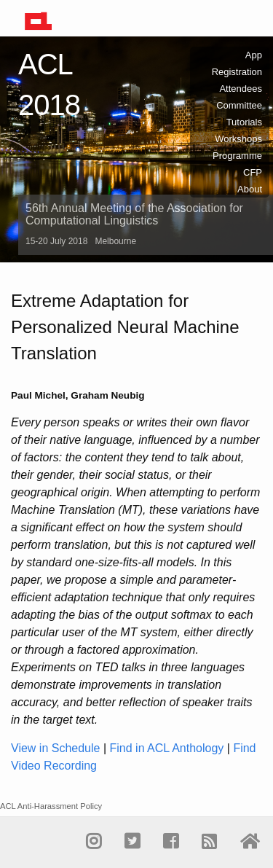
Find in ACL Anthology (167, 748)
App (254, 55)
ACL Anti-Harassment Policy (51, 806)
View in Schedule (55, 748)
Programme (237, 156)
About (250, 189)
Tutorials (244, 122)
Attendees (241, 89)
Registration (237, 72)
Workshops (238, 139)
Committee (239, 105)
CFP (253, 172)
